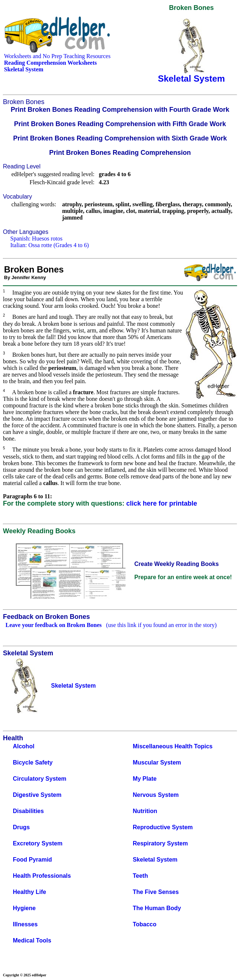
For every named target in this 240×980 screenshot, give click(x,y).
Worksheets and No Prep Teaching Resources (57, 56)
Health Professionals (42, 876)
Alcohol (24, 746)
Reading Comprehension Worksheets (50, 63)
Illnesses (25, 924)
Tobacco (145, 924)
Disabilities (28, 811)
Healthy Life (30, 892)
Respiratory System (160, 843)
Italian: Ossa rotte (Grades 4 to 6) (50, 245)
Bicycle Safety (33, 762)
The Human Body (157, 908)
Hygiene (24, 908)
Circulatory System (40, 779)
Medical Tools (32, 940)
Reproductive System (163, 827)
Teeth (140, 876)
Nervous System (156, 795)
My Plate (145, 779)
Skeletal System (155, 860)
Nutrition (145, 811)
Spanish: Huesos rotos (36, 238)
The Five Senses (156, 892)
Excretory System (38, 843)
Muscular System (157, 762)
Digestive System (37, 795)
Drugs (21, 827)
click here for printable (162, 503)
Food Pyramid (32, 860)
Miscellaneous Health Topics (173, 746)
